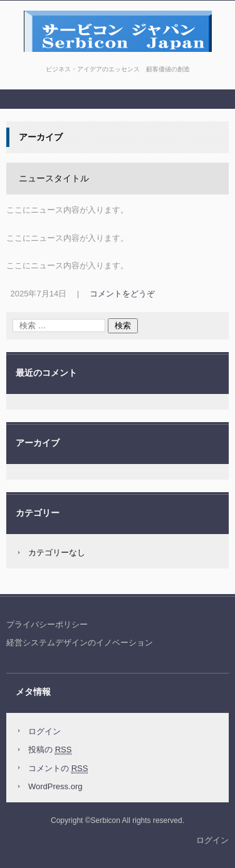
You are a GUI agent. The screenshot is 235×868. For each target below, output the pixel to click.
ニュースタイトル (54, 178)
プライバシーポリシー (47, 624)
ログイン (44, 731)
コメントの (58, 769)
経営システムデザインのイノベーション (80, 643)
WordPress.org (55, 786)
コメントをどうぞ (122, 294)
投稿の (50, 750)
